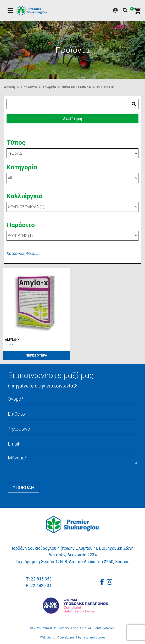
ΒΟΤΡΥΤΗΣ (106, 87)
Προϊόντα (29, 87)
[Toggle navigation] (10, 11)
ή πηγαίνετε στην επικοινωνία (42, 386)
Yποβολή (24, 487)
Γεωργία (49, 87)
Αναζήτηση (73, 119)
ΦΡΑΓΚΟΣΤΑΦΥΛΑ (77, 87)
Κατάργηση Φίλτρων (23, 253)
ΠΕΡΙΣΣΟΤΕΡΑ (36, 355)
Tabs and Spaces (94, 637)
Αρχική (10, 87)
